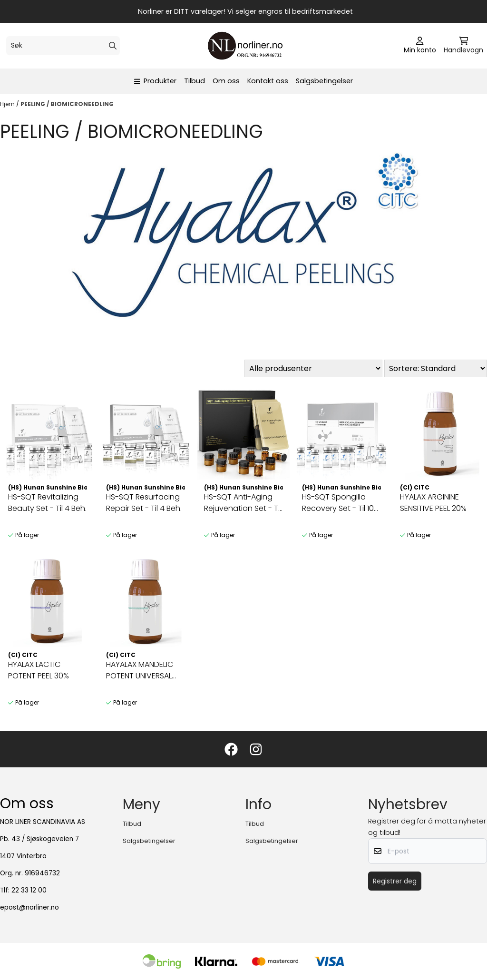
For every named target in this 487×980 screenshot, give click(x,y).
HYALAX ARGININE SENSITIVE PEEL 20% (433, 503)
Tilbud (195, 81)
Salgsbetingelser (324, 81)
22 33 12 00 (29, 890)
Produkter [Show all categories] (156, 81)
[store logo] (246, 46)
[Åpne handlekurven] (463, 46)
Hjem (8, 104)
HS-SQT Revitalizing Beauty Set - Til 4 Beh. (47, 503)
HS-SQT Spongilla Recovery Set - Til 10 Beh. (338, 503)
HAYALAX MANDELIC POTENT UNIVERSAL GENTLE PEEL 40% (140, 670)
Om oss (226, 81)
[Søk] (63, 46)
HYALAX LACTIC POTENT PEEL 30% (39, 670)
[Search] (113, 46)
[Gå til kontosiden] (420, 46)
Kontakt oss (268, 81)
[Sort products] (436, 368)
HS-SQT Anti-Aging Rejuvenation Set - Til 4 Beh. (243, 503)
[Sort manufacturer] (313, 368)
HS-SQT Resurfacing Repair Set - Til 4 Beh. (144, 503)
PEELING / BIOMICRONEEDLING (67, 104)
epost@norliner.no (29, 907)
